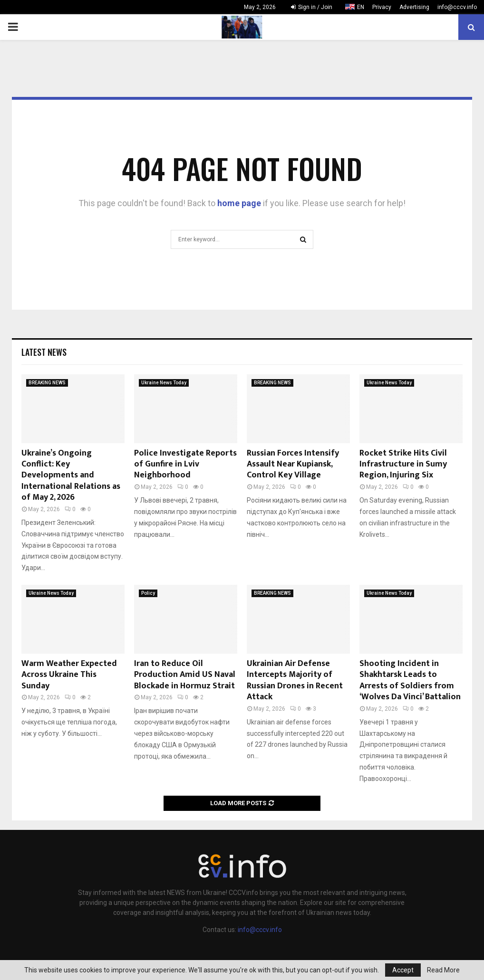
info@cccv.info (457, 7)
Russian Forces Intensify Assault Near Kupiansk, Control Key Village (293, 464)
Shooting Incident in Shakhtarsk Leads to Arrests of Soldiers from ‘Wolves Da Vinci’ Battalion (410, 680)
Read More (443, 970)
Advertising (414, 7)
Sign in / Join (312, 7)
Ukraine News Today (164, 383)
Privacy (382, 7)
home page (239, 203)
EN (361, 7)
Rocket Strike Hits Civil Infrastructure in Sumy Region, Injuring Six (403, 464)
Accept (403, 970)
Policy (148, 593)
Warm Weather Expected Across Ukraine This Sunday (69, 675)
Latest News (44, 352)
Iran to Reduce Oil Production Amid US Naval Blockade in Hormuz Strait (185, 675)
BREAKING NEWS (47, 383)
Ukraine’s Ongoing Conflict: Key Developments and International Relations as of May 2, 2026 (71, 476)
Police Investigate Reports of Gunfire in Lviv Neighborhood (185, 464)
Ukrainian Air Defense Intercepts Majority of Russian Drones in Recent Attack (295, 680)
